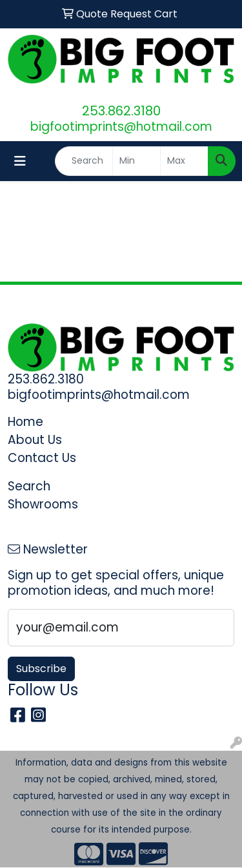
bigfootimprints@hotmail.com (121, 127)
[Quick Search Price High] (184, 161)
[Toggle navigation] (20, 161)
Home (25, 422)
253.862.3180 (121, 111)
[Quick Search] (84, 161)
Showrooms (43, 504)
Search (29, 486)
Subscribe (41, 669)
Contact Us (42, 458)
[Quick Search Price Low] (136, 161)
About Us (35, 440)
